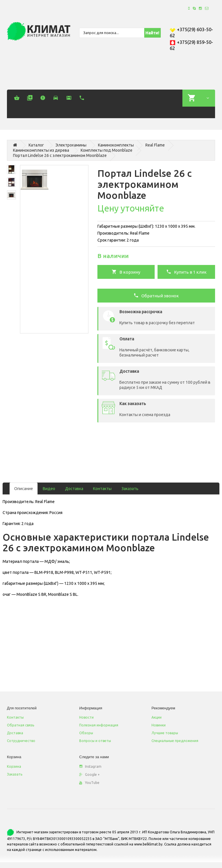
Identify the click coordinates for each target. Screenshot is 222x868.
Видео (49, 489)
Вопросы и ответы (95, 741)
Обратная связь (21, 725)
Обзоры (86, 733)
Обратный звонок (156, 295)
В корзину (126, 272)
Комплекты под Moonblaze (107, 150)
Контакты (102, 489)
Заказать (130, 489)
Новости (86, 717)
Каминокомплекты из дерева (41, 150)
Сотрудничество (21, 741)
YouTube (89, 783)
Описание (24, 489)
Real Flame (155, 145)
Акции (157, 717)
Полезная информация (99, 725)
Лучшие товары (165, 733)
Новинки (159, 725)
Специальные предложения (175, 741)
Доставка (74, 489)
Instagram (90, 766)
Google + (89, 775)
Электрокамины (71, 145)
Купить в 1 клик (186, 272)
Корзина (14, 766)
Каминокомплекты (116, 145)
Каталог (36, 145)
